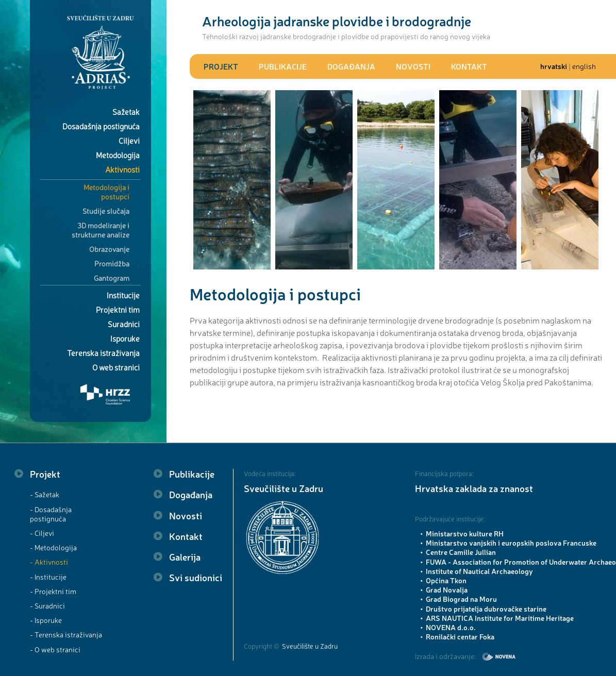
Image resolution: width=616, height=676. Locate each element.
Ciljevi (129, 140)
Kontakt (469, 66)
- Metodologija (53, 547)
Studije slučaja (106, 211)
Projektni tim (118, 309)
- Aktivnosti (49, 562)
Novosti (413, 66)
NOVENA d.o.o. (451, 627)
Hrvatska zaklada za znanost (474, 488)
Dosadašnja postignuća (101, 126)
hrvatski (554, 66)
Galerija (185, 556)
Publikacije (283, 66)
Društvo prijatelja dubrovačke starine (486, 609)
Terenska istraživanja (103, 353)
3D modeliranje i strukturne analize (101, 230)
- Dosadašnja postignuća (51, 514)
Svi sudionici (196, 577)
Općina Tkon (446, 580)
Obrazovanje (109, 249)
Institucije (123, 295)
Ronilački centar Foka (460, 636)
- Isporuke (46, 620)
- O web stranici (55, 649)
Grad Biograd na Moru (461, 599)
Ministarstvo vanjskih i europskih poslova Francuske (511, 543)
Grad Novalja (447, 589)
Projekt (221, 66)
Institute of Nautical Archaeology (479, 571)
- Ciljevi (42, 533)
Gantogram (112, 278)
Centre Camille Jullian (461, 552)
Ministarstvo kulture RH (465, 533)
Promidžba (112, 263)
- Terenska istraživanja (66, 634)
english (584, 66)
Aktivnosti (122, 169)
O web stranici (116, 367)
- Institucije (48, 577)
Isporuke (125, 338)
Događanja (351, 66)
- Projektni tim (53, 591)
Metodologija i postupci (106, 192)
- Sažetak (45, 494)
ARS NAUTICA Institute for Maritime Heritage (500, 618)
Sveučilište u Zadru (284, 488)
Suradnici (124, 324)
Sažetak (126, 112)
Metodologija (118, 155)
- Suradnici (47, 605)
